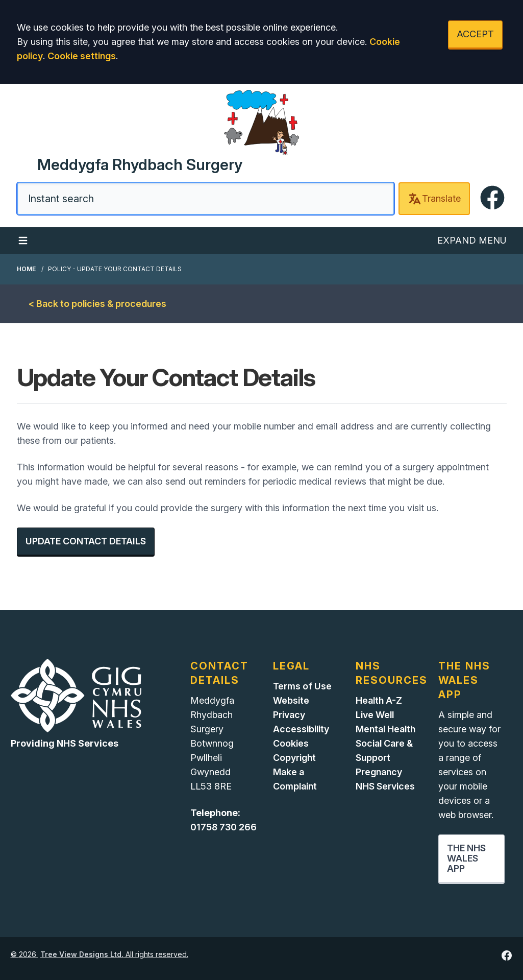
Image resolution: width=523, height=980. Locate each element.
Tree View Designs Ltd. (82, 954)
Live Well (375, 715)
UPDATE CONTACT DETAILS (86, 541)
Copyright (294, 758)
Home (26, 269)
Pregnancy (379, 772)
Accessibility (301, 729)
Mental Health (385, 729)
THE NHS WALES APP (466, 858)
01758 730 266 (223, 827)
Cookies (291, 743)
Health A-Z (379, 700)
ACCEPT (475, 34)
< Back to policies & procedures (97, 304)
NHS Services (385, 786)
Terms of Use (302, 686)
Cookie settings (82, 56)
